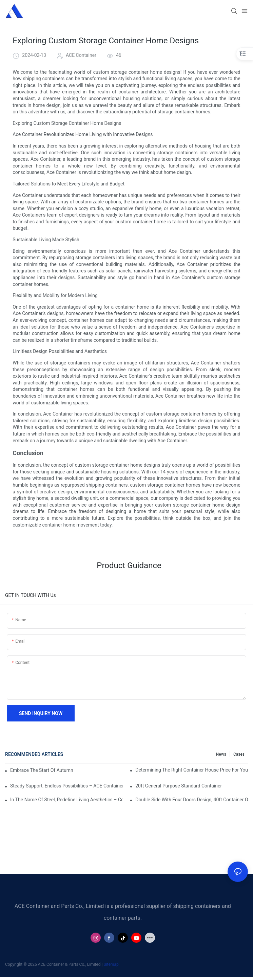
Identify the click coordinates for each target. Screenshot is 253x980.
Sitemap (111, 964)
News (221, 754)
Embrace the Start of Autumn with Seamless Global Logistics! (42, 770)
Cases (239, 754)
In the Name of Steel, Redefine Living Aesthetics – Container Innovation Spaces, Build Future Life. (66, 800)
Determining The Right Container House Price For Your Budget (192, 770)
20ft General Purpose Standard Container (179, 786)
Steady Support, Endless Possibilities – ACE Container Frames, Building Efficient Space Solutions (66, 786)
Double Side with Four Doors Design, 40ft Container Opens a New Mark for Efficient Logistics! (192, 800)
